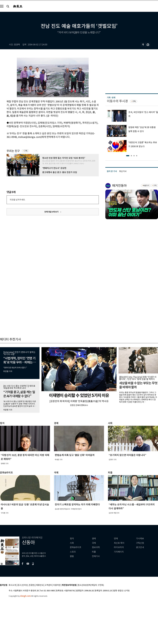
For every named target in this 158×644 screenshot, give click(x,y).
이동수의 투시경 (117, 101)
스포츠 (73, 552)
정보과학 (96, 547)
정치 (72, 539)
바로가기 (146, 186)
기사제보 (140, 539)
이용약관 (57, 585)
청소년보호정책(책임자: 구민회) (91, 585)
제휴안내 (40, 585)
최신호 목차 (119, 543)
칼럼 (72, 556)
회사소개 (12, 585)
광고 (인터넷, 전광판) (26, 585)
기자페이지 (119, 552)
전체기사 (96, 556)
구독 (26, 151)
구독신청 (140, 543)
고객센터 (48, 585)
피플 (94, 552)
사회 (72, 543)
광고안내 (140, 547)
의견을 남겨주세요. (18, 200)
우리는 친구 (13, 151)
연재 (116, 539)
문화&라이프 (76, 547)
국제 (94, 543)
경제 (94, 539)
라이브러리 (119, 547)
